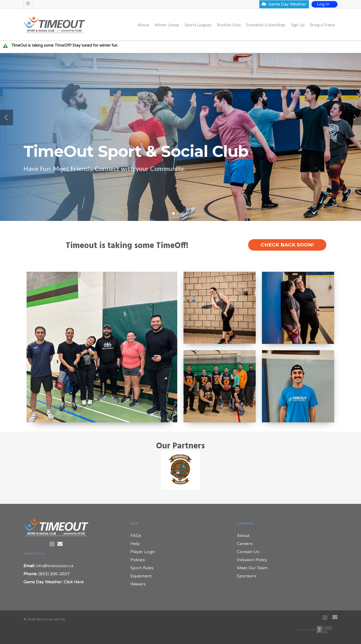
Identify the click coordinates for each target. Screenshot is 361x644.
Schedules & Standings (266, 25)
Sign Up (298, 25)
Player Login (143, 552)
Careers (245, 544)
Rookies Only (229, 25)
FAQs (136, 536)
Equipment (141, 576)
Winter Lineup (167, 25)
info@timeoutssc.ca (55, 566)
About (143, 25)
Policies (138, 560)
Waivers (138, 584)
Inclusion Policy (252, 560)
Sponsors (247, 576)
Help (135, 544)
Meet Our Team (252, 568)
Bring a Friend (322, 25)
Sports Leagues (198, 25)
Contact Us (248, 552)
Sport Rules (142, 568)
